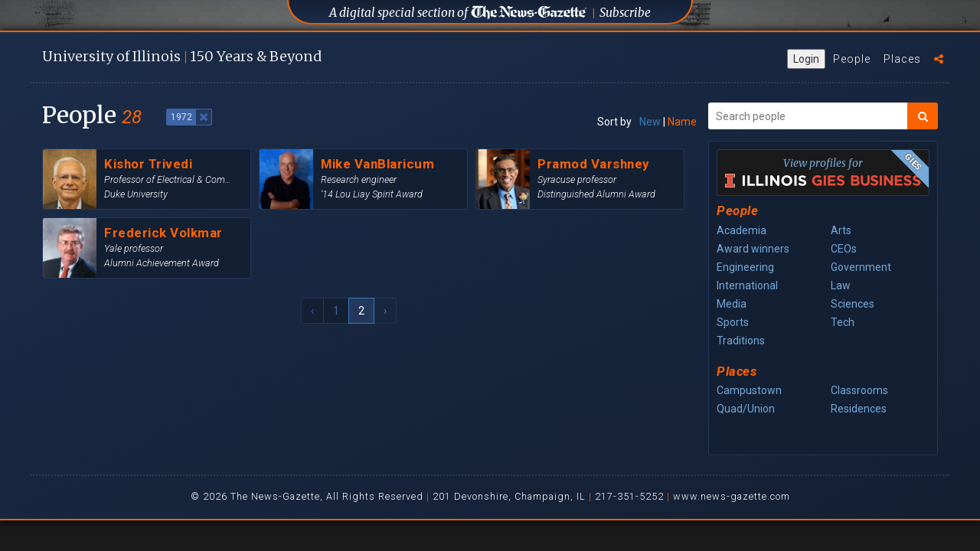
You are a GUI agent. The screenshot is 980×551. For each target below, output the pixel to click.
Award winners (753, 249)
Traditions (741, 341)
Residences (859, 409)
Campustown (749, 390)
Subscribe (625, 13)
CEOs (844, 249)
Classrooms (859, 390)
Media (732, 304)
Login (806, 59)
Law (841, 285)
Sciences (853, 304)
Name (682, 122)
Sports (733, 322)
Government (861, 267)
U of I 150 (182, 56)
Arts (841, 230)
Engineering (745, 267)
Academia (742, 230)
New (650, 122)
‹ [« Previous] (312, 311)
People (852, 59)
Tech (843, 322)
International (747, 285)
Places (902, 59)
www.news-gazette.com (732, 496)
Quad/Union (746, 409)
